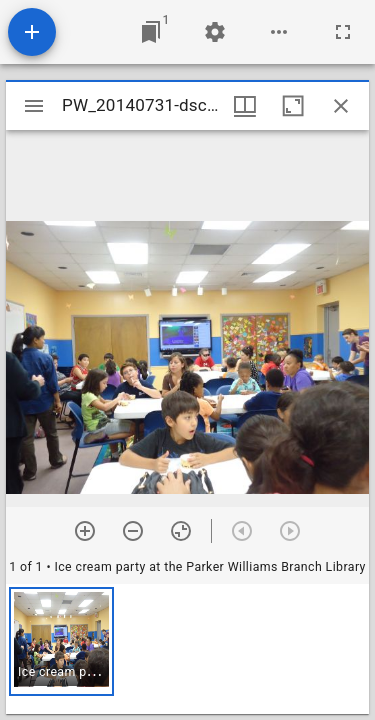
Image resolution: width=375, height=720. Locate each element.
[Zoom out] (133, 531)
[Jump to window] (151, 32)
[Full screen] (343, 32)
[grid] (187, 649)
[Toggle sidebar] (34, 106)
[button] (61, 641)
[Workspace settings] (215, 32)
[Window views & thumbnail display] (245, 106)
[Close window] (341, 106)
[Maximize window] (293, 106)
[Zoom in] (85, 531)
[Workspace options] (279, 32)
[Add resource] (32, 32)
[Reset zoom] (181, 531)
